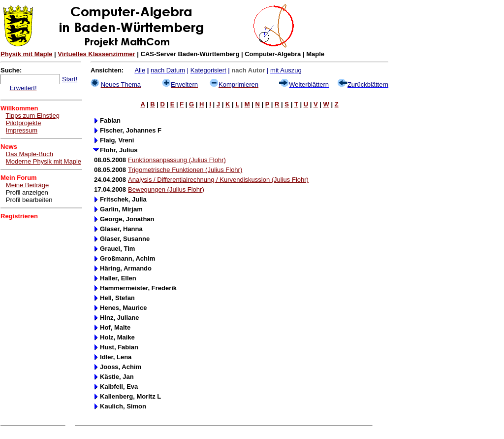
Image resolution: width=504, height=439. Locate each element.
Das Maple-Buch (30, 154)
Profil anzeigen (27, 192)
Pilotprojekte (24, 123)
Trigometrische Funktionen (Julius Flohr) (185, 170)
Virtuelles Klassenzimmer (96, 54)
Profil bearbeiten (29, 200)
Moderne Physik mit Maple (44, 161)
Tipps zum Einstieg (33, 116)
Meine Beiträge (27, 185)
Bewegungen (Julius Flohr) (166, 189)
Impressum (22, 130)
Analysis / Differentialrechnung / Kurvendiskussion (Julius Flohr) (218, 180)
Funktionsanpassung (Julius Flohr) (177, 160)
